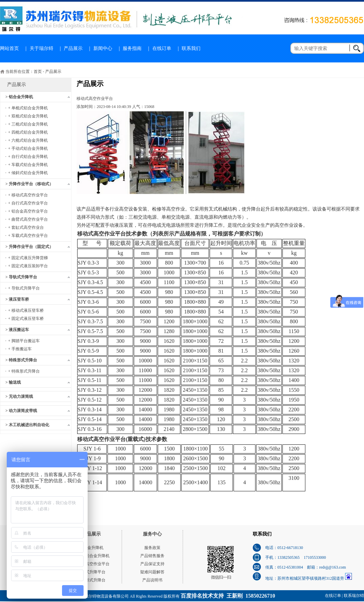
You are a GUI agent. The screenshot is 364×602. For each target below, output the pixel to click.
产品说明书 (152, 580)
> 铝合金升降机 (19, 97)
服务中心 (152, 534)
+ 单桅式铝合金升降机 (28, 108)
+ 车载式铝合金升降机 (28, 165)
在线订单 (162, 48)
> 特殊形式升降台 (21, 360)
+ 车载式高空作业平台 (28, 236)
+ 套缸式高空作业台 (26, 227)
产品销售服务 (152, 556)
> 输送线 (13, 382)
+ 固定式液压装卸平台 (28, 266)
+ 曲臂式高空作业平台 (28, 219)
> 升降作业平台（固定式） (29, 247)
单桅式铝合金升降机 (91, 556)
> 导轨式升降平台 (21, 277)
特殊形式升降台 (91, 580)
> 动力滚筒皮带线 (21, 411)
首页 (38, 72)
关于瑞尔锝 (41, 48)
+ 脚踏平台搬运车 (24, 341)
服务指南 (132, 48)
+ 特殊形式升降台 (24, 371)
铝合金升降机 (91, 548)
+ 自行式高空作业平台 (28, 203)
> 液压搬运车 (17, 330)
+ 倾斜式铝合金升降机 (28, 173)
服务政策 (152, 548)
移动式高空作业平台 (91, 564)
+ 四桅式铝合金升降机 (28, 132)
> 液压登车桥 (17, 299)
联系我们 (191, 48)
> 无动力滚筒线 (19, 396)
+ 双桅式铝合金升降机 (28, 116)
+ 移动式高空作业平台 (28, 195)
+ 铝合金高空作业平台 (28, 211)
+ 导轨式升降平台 (24, 288)
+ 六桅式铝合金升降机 (28, 140)
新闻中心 (103, 48)
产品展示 (73, 48)
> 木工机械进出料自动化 (27, 425)
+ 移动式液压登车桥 (26, 310)
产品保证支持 (152, 564)
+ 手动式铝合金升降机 (28, 148)
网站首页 (9, 48)
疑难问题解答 (152, 572)
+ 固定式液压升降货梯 (28, 258)
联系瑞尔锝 (354, 596)
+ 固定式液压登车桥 (26, 319)
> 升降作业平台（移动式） (29, 184)
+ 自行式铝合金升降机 (28, 157)
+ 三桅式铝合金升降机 (28, 124)
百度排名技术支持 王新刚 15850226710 (228, 596)
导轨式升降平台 (91, 572)
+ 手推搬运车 (20, 349)
